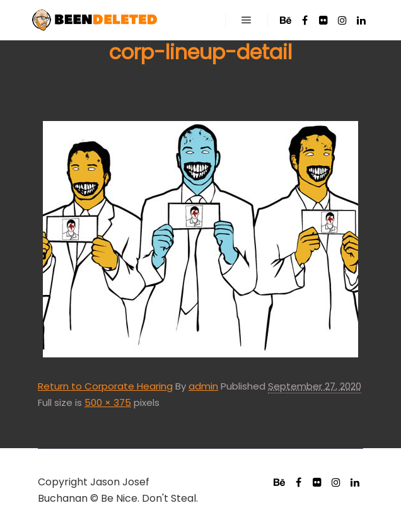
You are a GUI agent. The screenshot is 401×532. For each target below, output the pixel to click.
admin (203, 386)
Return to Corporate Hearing (105, 386)
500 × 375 (108, 402)
